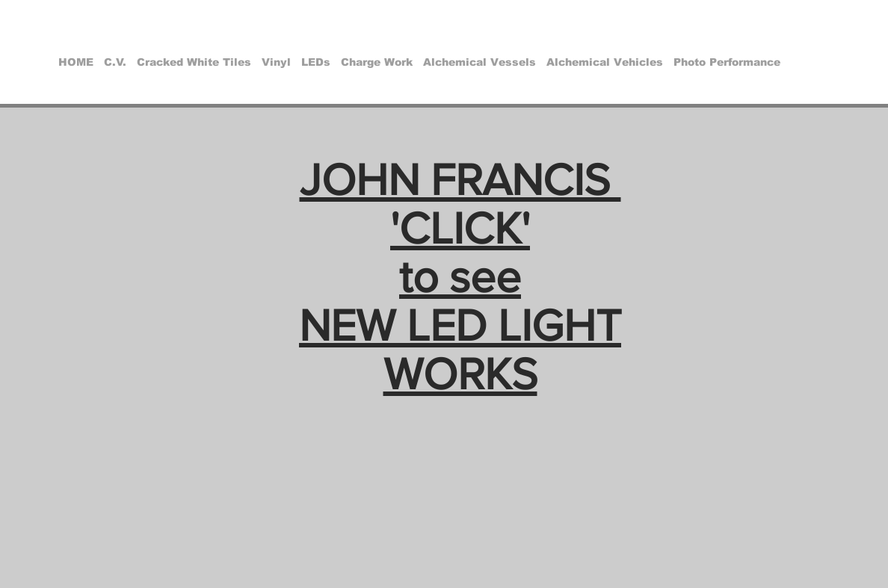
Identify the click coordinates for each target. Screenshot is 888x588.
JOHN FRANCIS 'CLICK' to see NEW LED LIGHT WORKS (460, 277)
